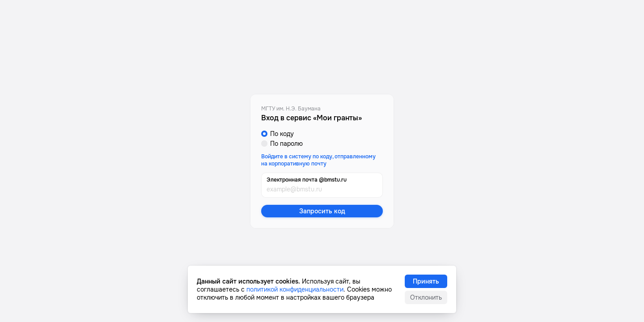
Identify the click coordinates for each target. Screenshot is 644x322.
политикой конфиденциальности (295, 289)
